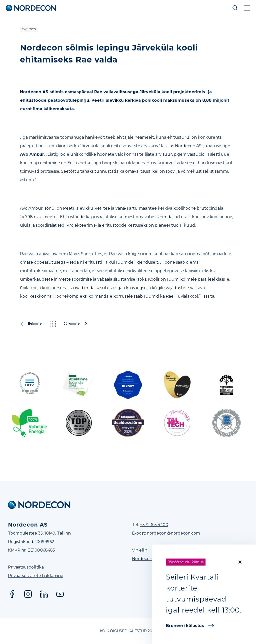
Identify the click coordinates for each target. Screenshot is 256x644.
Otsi (235, 8)
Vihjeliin (140, 550)
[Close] (240, 562)
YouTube (60, 594)
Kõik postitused (53, 324)
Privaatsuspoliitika (26, 567)
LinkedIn (44, 594)
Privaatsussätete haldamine (36, 576)
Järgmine (76, 324)
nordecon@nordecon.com (173, 533)
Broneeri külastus (190, 626)
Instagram (28, 594)
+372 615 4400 (154, 525)
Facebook (12, 594)
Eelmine (31, 324)
